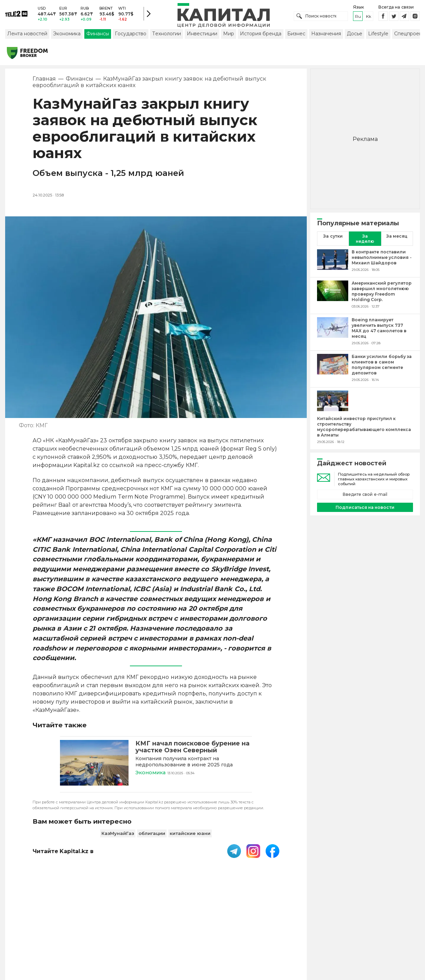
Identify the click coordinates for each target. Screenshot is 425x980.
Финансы (98, 35)
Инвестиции (202, 35)
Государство (131, 35)
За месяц (397, 238)
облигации (152, 835)
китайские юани (190, 835)
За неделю (365, 240)
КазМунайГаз (118, 835)
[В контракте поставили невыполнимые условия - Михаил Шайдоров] (333, 262)
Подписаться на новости (365, 509)
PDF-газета (107, 935)
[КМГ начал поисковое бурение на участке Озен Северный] (94, 765)
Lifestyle (378, 35)
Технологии (167, 35)
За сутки (333, 238)
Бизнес (296, 35)
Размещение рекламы (283, 935)
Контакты (234, 935)
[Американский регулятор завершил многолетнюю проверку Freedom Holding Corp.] (333, 296)
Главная (44, 80)
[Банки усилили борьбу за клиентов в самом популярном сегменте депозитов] (333, 370)
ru (358, 17)
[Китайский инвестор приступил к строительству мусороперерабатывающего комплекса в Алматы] (333, 403)
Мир (229, 35)
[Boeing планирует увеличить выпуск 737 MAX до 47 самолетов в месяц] (333, 333)
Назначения (326, 35)
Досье (355, 35)
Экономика (67, 35)
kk (369, 17)
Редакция (333, 935)
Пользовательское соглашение (172, 935)
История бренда (261, 35)
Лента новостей (27, 35)
